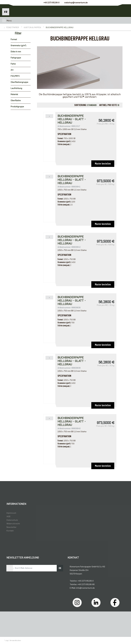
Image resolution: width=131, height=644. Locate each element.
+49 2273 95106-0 (51, 3)
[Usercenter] (112, 11)
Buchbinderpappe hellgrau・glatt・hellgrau (72, 119)
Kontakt (10, 531)
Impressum (11, 513)
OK (60, 568)
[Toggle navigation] (4, 21)
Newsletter (11, 527)
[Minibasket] (125, 11)
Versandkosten (15, 640)
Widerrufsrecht (13, 524)
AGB (8, 517)
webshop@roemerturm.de (76, 3)
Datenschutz (12, 520)
